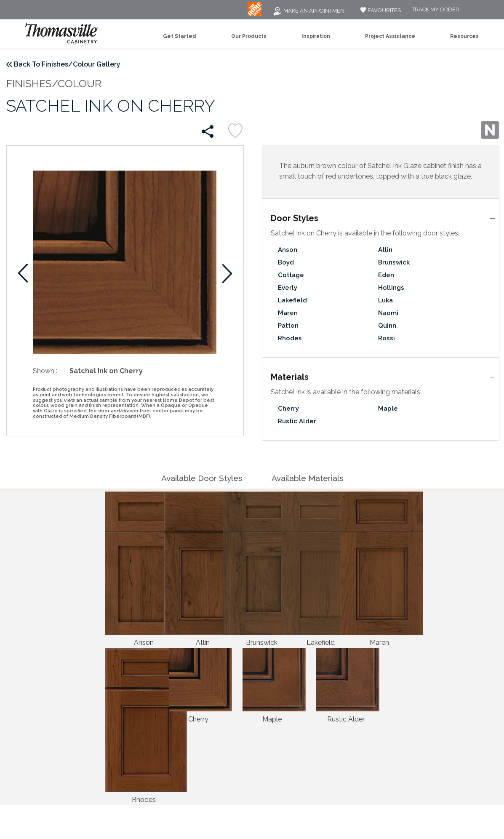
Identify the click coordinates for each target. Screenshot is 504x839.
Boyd (286, 262)
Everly (288, 288)
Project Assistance (390, 36)
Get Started (180, 36)
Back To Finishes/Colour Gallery (67, 64)
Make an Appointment (310, 11)
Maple (388, 409)
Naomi (388, 313)
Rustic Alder (297, 421)
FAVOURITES (380, 10)
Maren (288, 313)
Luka (385, 300)
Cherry (288, 409)
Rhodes (290, 338)
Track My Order (436, 10)
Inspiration (316, 36)
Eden (386, 275)
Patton (288, 326)
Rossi (387, 338)
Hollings (391, 288)
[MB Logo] (255, 14)
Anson (288, 250)
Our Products (249, 36)
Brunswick (394, 262)
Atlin (385, 250)
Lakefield (292, 300)
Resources (464, 36)
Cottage (291, 275)
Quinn (387, 326)
